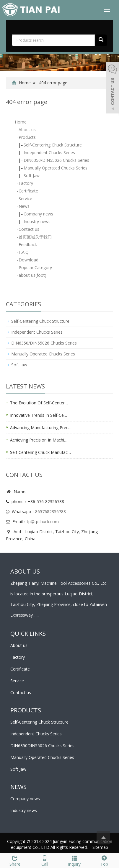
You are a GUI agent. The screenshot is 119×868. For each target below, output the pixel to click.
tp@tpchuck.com (43, 522)
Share (15, 860)
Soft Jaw (32, 176)
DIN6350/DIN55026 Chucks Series (56, 160)
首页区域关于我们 (35, 237)
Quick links (28, 634)
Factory (26, 183)
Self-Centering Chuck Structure (53, 145)
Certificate (28, 191)
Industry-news (37, 221)
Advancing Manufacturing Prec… (41, 428)
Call (45, 860)
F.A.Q (24, 252)
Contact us (29, 229)
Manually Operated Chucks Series (56, 168)
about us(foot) (32, 275)
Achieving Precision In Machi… (39, 440)
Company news (38, 214)
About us (27, 130)
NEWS (18, 787)
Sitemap (100, 847)
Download (28, 260)
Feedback (28, 244)
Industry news (24, 810)
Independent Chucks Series (49, 153)
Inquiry (75, 860)
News (24, 206)
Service (25, 199)
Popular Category (35, 267)
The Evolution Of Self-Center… (39, 403)
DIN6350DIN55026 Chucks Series (42, 746)
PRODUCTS (26, 710)
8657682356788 (50, 512)
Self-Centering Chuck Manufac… (40, 452)
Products (27, 137)
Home (25, 83)
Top (104, 860)
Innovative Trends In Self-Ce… (39, 415)
